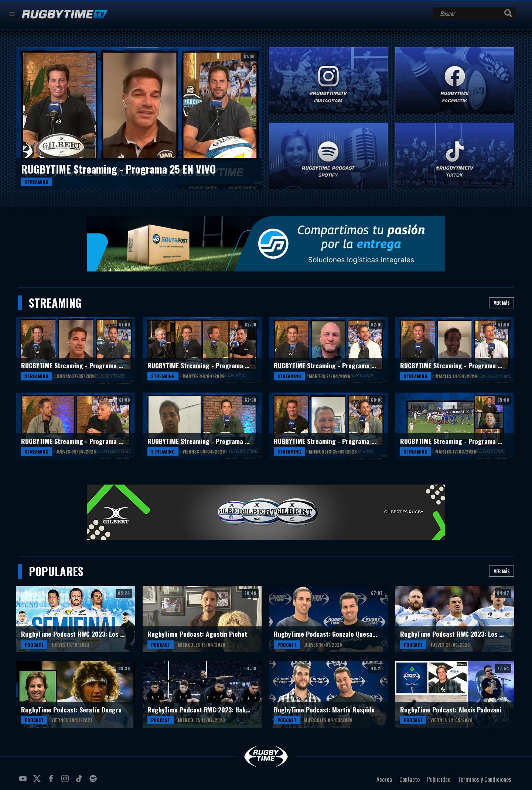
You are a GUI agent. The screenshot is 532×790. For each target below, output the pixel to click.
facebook (52, 782)
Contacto (410, 779)
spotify (94, 782)
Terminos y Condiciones (485, 779)
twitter (38, 782)
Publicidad (439, 779)
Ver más (502, 303)
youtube (24, 782)
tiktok (80, 782)
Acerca (384, 779)
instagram (66, 782)
